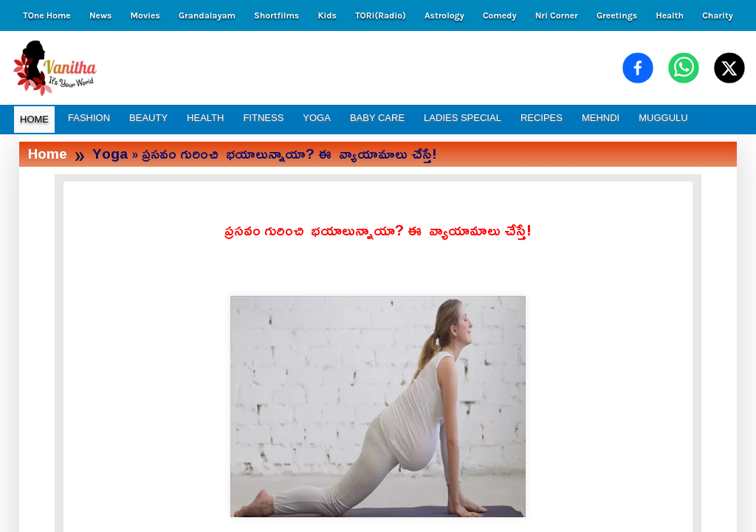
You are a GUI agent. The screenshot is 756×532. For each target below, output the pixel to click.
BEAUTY (148, 118)
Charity (718, 15)
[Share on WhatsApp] (684, 68)
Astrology (444, 15)
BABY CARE (377, 118)
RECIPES (542, 118)
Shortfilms (276, 15)
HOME (34, 119)
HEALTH (205, 118)
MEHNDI (601, 118)
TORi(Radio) (381, 15)
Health (670, 15)
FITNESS (263, 118)
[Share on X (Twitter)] (729, 68)
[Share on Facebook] (638, 68)
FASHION (89, 118)
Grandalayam (207, 15)
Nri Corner (557, 15)
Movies (145, 15)
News (100, 15)
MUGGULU (663, 118)
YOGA (317, 118)
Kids (327, 15)
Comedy (500, 15)
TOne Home (47, 15)
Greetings (617, 15)
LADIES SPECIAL (463, 118)
